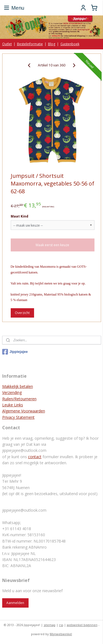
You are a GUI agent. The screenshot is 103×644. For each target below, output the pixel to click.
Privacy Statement (18, 417)
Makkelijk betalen (18, 386)
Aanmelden (15, 603)
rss (61, 625)
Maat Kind (20, 216)
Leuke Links (13, 405)
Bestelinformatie (30, 44)
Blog (52, 44)
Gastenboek (70, 44)
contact (35, 457)
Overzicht (22, 313)
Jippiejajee (15, 352)
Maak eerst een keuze (52, 245)
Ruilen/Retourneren (19, 399)
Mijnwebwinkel (61, 634)
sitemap (50, 625)
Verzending (12, 392)
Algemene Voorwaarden (24, 411)
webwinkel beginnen (82, 625)
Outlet (7, 44)
